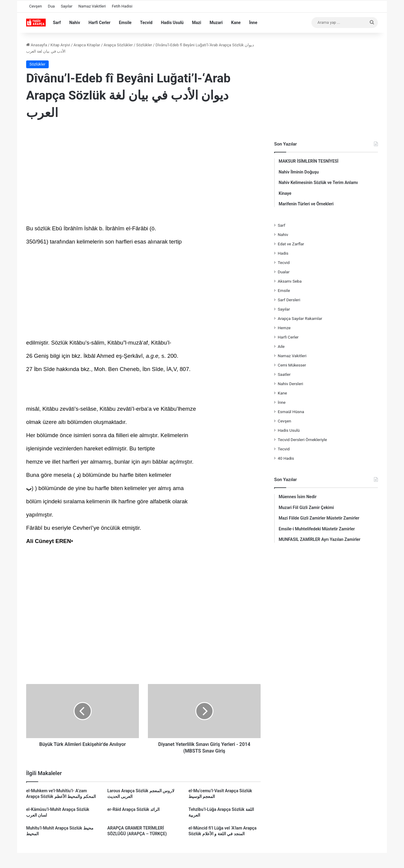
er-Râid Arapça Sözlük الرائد (133, 809)
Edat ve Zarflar (291, 244)
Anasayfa (37, 45)
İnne (253, 23)
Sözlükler (144, 45)
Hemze (284, 328)
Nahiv (75, 23)
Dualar (284, 272)
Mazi (197, 23)
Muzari (216, 23)
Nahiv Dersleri (290, 384)
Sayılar (67, 6)
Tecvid (146, 23)
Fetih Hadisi (122, 6)
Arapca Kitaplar (87, 45)
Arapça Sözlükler (118, 45)
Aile (281, 346)
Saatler (284, 374)
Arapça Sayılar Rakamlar (300, 318)
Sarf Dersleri (289, 300)
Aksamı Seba (290, 281)
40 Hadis (286, 458)
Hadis (283, 253)
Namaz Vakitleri (92, 6)
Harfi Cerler (99, 23)
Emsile (125, 23)
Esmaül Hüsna (291, 412)
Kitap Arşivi (60, 45)
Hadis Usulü (172, 23)
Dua (51, 6)
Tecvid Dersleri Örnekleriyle (302, 440)
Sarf (57, 23)
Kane (236, 23)
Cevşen (35, 6)
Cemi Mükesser (292, 365)
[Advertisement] (143, 174)
